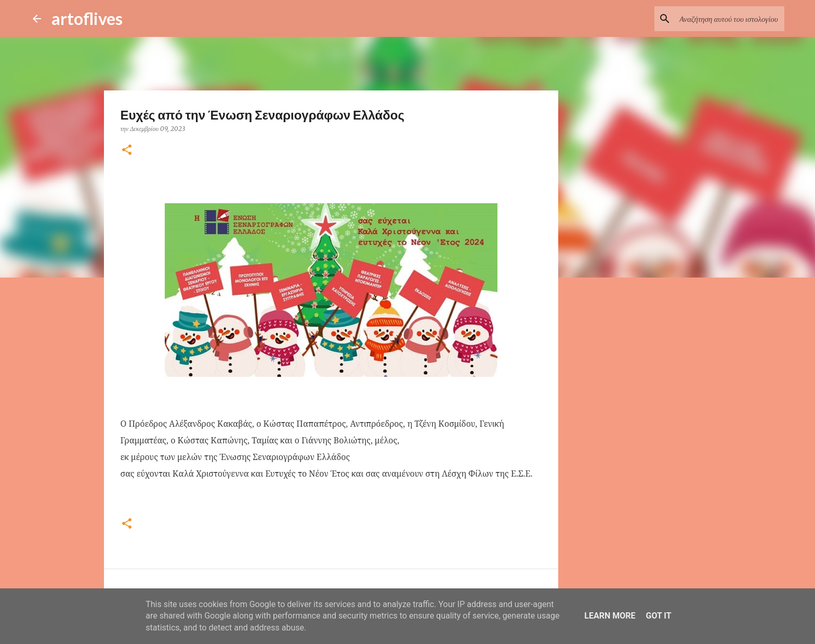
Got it (658, 616)
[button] (127, 150)
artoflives (87, 18)
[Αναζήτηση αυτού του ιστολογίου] (730, 19)
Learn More (610, 616)
